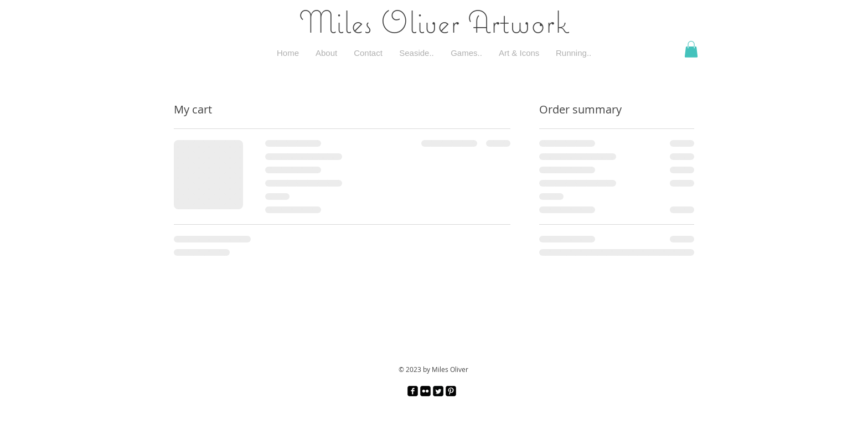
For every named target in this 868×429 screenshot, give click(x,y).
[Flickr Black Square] (425, 391)
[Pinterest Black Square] (451, 391)
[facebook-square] (413, 391)
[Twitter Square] (438, 391)
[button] (691, 49)
